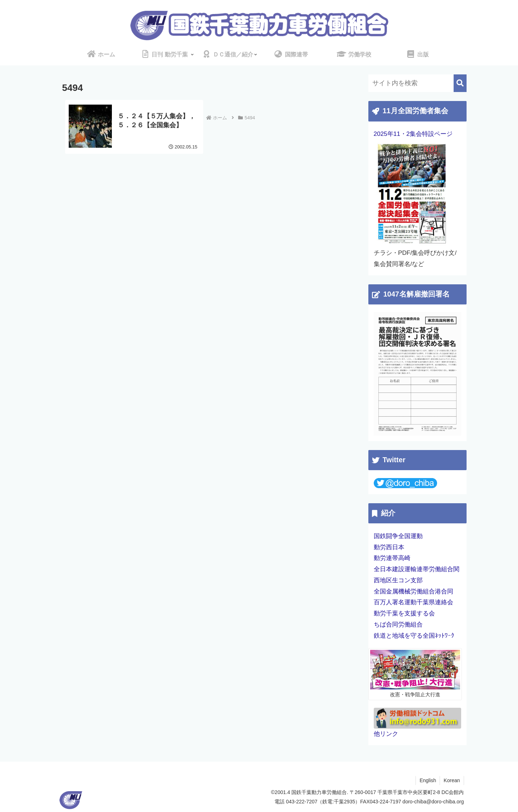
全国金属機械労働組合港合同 (414, 591)
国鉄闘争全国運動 (398, 536)
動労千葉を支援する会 (404, 613)
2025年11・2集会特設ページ (413, 134)
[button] (460, 83)
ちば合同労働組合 (398, 625)
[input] (417, 83)
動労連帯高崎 (392, 558)
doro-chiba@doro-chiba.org (433, 802)
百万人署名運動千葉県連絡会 (414, 602)
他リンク (386, 734)
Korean (452, 780)
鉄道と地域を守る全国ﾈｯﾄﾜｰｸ (414, 636)
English (428, 780)
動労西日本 (389, 547)
